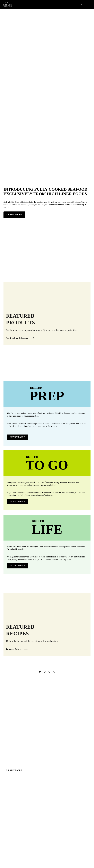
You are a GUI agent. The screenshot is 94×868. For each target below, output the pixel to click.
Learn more (14, 779)
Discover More (13, 657)
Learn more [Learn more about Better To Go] (17, 501)
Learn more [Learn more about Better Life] (17, 566)
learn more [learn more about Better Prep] (17, 437)
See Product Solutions (17, 346)
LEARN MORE (14, 215)
